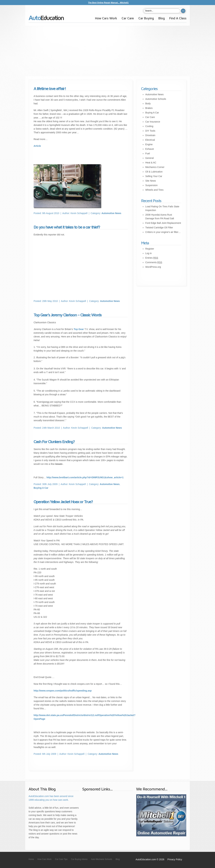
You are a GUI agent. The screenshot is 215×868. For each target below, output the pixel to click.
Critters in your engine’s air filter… (163, 232)
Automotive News (111, 213)
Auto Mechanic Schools (102, 859)
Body (148, 103)
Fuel (148, 153)
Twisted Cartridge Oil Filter (159, 228)
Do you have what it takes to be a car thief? (67, 227)
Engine (149, 144)
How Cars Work (106, 18)
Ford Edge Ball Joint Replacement (163, 223)
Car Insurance (153, 122)
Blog (162, 18)
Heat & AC (151, 163)
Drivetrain (150, 135)
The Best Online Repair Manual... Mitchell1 (108, 3)
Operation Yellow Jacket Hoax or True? (63, 502)
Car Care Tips (61, 859)
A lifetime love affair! (50, 89)
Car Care (128, 18)
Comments (154, 262)
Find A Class (178, 18)
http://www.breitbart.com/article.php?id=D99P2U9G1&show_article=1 (85, 477)
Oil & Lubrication (154, 172)
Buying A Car (41, 488)
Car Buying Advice (79, 859)
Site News (151, 181)
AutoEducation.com (46, 19)
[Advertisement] (107, 51)
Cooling (149, 126)
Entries (152, 258)
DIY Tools (150, 131)
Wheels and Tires (154, 190)
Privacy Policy (175, 859)
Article (37, 146)
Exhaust (150, 149)
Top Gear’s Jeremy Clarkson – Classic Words (68, 315)
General (149, 158)
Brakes (149, 108)
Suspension (151, 185)
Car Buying (146, 18)
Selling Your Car (154, 176)
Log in (148, 253)
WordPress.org (153, 267)
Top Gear (79, 329)
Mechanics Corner (155, 167)
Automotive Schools (156, 99)
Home (31, 859)
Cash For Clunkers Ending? (54, 442)
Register (150, 249)
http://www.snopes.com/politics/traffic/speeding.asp (63, 691)
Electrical (150, 140)
